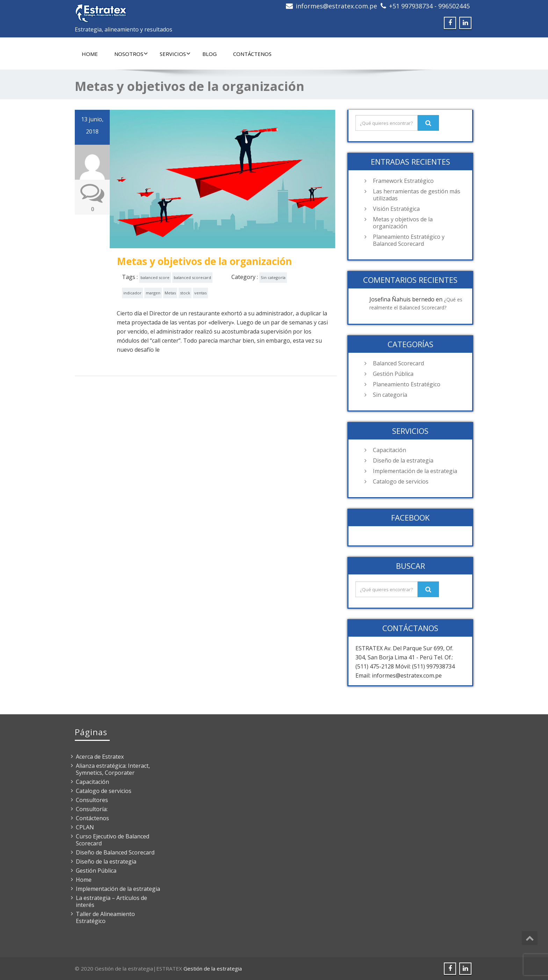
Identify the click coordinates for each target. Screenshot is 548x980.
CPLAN (85, 827)
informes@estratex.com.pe (336, 6)
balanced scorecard (192, 277)
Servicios (175, 54)
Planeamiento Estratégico (407, 384)
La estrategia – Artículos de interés (111, 901)
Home (90, 54)
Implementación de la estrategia (415, 471)
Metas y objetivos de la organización (204, 261)
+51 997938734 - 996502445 (429, 6)
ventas (200, 293)
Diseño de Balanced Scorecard (115, 852)
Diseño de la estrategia (403, 460)
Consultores (92, 800)
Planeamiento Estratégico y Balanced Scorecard (409, 240)
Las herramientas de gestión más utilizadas (417, 195)
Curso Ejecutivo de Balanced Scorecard (113, 840)
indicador (132, 293)
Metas (170, 293)
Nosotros (131, 54)
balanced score (155, 277)
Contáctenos (252, 54)
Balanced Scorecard (398, 363)
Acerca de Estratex (100, 757)
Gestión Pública (393, 374)
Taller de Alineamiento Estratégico (105, 917)
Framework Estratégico (403, 181)
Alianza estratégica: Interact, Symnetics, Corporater (113, 769)
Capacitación (390, 450)
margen (153, 293)
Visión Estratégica (396, 209)
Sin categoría (273, 277)
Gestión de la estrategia (213, 968)
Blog (210, 54)
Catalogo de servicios (401, 481)
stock (185, 293)
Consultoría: (92, 809)
